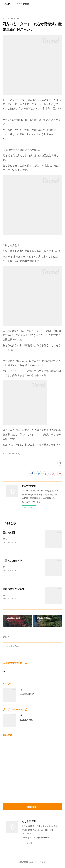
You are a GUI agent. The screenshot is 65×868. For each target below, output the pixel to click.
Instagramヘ (32, 807)
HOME (7, 4)
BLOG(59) (7, 454)
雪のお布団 (9, 532)
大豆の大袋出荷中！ (14, 561)
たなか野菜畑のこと (26, 4)
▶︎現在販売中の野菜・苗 (15, 672)
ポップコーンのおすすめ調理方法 (36, 716)
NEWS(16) (16, 454)
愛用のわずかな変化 (14, 589)
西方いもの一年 (27, 690)
